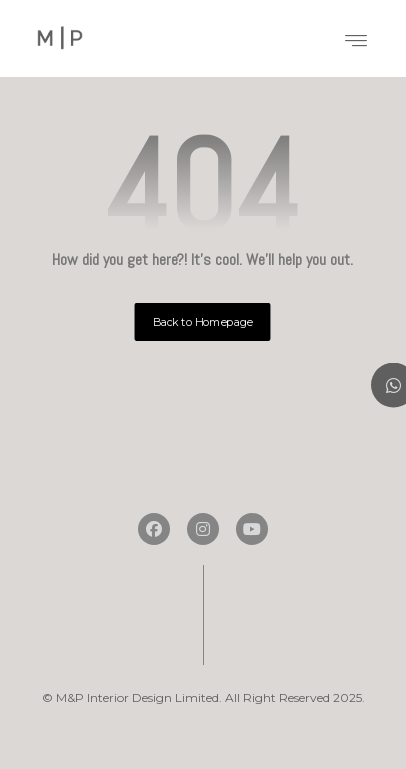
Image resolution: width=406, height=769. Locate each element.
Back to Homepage (203, 322)
